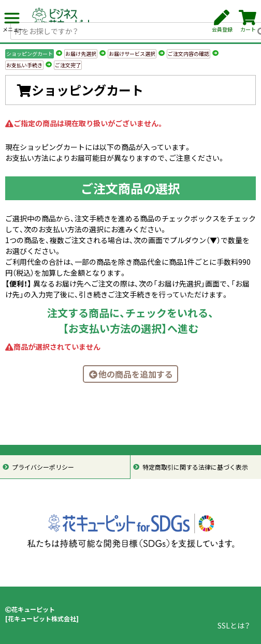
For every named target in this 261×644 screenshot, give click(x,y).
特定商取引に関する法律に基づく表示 (195, 467)
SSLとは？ (234, 625)
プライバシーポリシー (43, 467)
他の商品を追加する (130, 374)
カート (248, 21)
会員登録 (222, 21)
